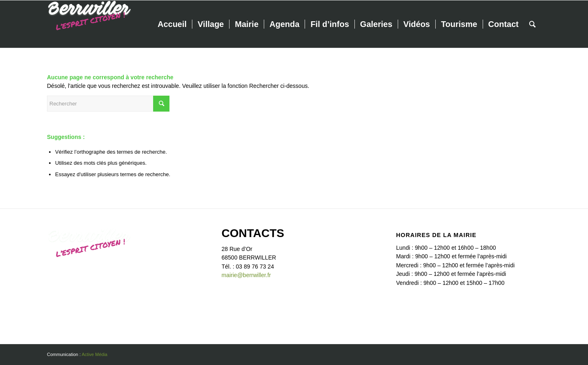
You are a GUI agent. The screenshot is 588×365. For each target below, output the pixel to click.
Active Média (95, 354)
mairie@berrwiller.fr (246, 275)
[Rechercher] (532, 24)
